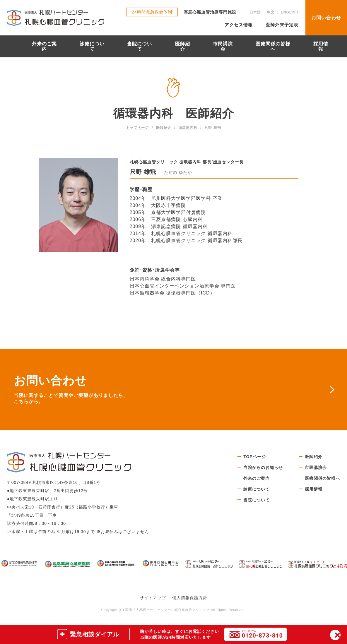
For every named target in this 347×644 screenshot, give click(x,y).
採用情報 (321, 46)
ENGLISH (290, 12)
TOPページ (255, 457)
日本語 (255, 12)
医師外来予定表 (282, 25)
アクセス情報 (239, 25)
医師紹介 (183, 46)
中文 (271, 12)
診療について (92, 46)
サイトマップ (153, 598)
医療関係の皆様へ (273, 46)
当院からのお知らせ (263, 467)
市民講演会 (223, 46)
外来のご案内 (44, 46)
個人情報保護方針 (190, 598)
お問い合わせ (326, 18)
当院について (140, 46)
